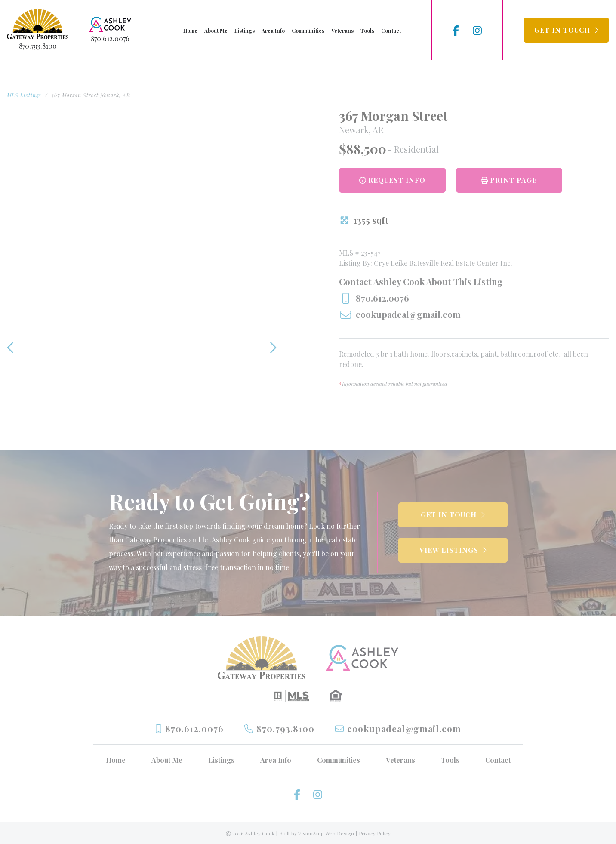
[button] (566, 30)
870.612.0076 (110, 39)
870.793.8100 (38, 46)
